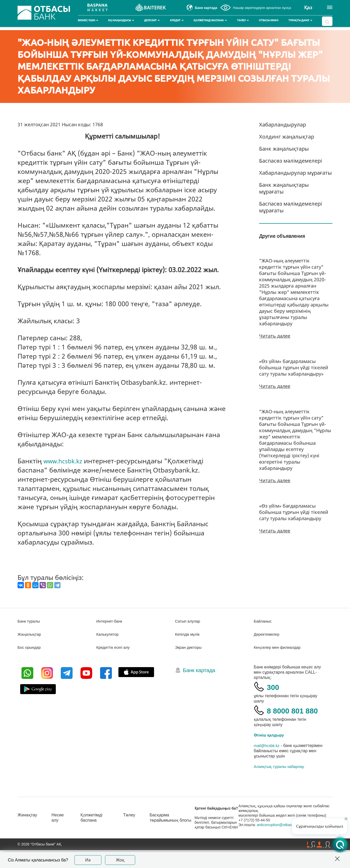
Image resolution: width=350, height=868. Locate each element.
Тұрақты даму (300, 20)
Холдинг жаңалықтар (287, 137)
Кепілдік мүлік (188, 634)
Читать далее (275, 336)
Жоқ (120, 860)
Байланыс (264, 621)
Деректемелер (268, 634)
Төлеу (243, 20)
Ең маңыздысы (121, 20)
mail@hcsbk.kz (268, 759)
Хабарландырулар (283, 125)
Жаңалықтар (31, 634)
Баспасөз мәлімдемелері (291, 161)
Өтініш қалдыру (271, 748)
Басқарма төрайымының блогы (171, 833)
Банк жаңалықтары (284, 149)
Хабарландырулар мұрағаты (296, 173)
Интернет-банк (110, 621)
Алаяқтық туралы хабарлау (279, 780)
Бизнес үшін (88, 20)
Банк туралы (30, 621)
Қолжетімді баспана (210, 20)
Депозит (152, 20)
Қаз (308, 8)
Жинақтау (28, 827)
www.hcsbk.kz (65, 461)
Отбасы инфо (269, 20)
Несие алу (61, 830)
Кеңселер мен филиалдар (280, 647)
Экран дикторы (190, 647)
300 (275, 687)
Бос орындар (30, 647)
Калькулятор (108, 634)
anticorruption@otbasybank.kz (286, 840)
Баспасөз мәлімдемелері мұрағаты (291, 207)
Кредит (177, 20)
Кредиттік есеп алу (114, 647)
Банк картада (199, 670)
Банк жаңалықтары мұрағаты (284, 188)
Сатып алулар (189, 621)
